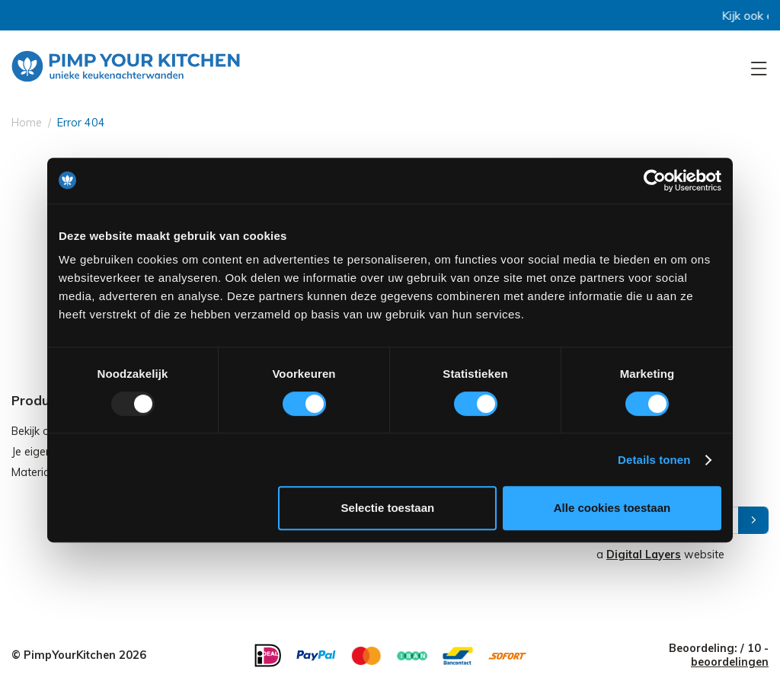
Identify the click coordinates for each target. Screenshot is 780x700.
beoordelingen (730, 662)
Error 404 (81, 123)
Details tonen (654, 460)
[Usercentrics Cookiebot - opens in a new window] (655, 181)
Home (27, 123)
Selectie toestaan (388, 508)
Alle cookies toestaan (612, 508)
